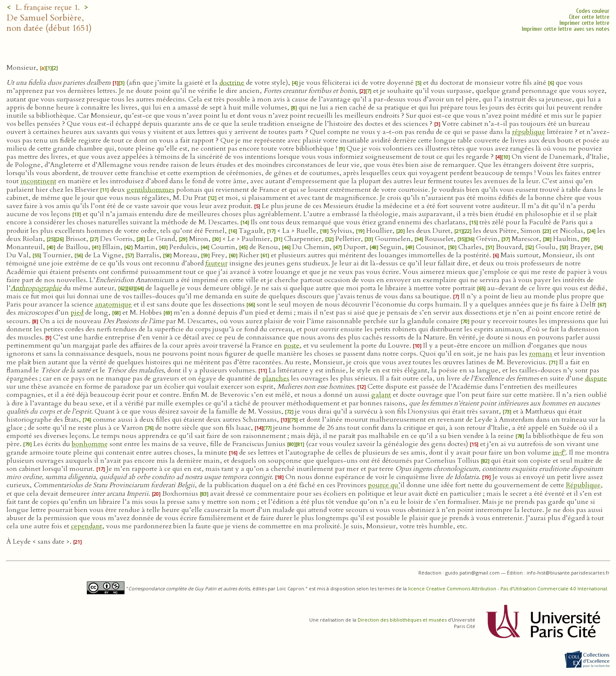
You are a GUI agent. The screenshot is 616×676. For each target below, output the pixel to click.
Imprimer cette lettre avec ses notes (566, 29)
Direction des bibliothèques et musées (402, 620)
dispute (596, 378)
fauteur (216, 263)
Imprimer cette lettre (585, 23)
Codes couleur (593, 11)
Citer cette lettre (589, 17)
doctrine (232, 83)
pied (77, 313)
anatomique (113, 304)
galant (381, 395)
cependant (87, 526)
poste (292, 345)
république (529, 132)
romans (541, 354)
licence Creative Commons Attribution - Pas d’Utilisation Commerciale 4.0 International (508, 588)
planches (276, 378)
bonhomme (90, 444)
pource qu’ (384, 485)
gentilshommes (151, 190)
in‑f (559, 453)
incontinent (38, 181)
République (583, 485)
